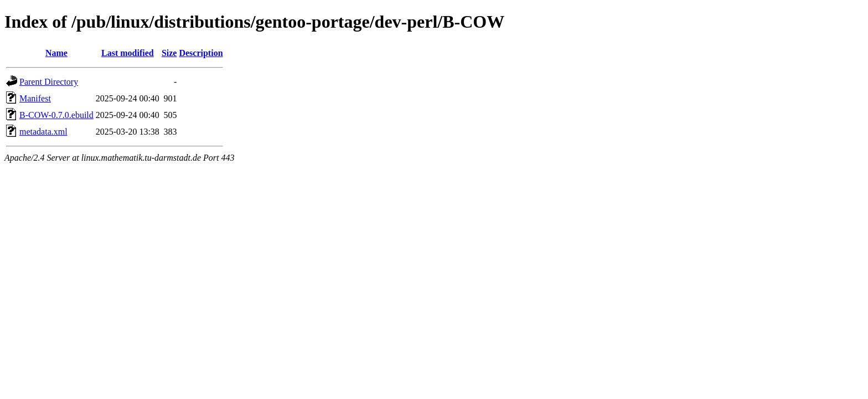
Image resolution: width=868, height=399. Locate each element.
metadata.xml (43, 132)
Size (169, 53)
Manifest (35, 98)
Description (201, 53)
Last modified (128, 53)
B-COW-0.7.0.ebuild (56, 115)
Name (56, 53)
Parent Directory (49, 82)
